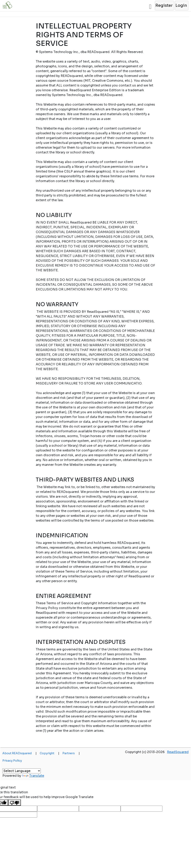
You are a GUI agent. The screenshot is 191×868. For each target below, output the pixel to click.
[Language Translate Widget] (22, 771)
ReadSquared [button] (178, 752)
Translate (33, 776)
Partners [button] (71, 753)
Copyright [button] (49, 753)
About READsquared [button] (19, 753)
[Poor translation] (15, 803)
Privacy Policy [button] (12, 761)
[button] (164, 6)
